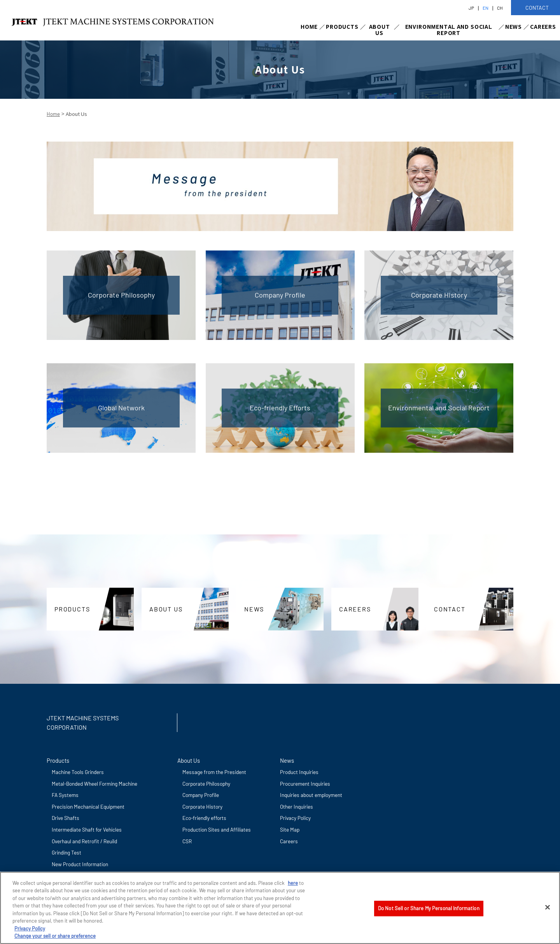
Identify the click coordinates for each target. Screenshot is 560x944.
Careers (289, 841)
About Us (189, 760)
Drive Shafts (66, 818)
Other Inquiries (297, 807)
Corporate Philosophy (121, 295)
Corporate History (439, 295)
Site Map (290, 829)
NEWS (514, 27)
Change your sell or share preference (55, 936)
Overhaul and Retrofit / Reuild (84, 841)
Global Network (121, 408)
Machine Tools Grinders (78, 772)
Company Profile (280, 295)
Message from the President (214, 772)
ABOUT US (380, 30)
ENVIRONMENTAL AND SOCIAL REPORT (449, 30)
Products (58, 760)
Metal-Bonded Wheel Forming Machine (94, 784)
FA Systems (65, 795)
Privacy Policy (295, 818)
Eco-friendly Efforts (280, 408)
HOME (309, 27)
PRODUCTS (342, 27)
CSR (187, 841)
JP (471, 8)
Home (53, 114)
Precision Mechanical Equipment (88, 807)
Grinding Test (66, 852)
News (287, 760)
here (293, 883)
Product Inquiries (299, 772)
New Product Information (80, 864)
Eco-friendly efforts (204, 818)
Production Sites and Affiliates (217, 829)
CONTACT (450, 609)
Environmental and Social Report (439, 408)
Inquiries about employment (311, 795)
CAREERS (543, 27)
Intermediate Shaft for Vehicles (87, 829)
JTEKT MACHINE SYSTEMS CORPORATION (83, 722)
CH (500, 8)
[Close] (548, 907)
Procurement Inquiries (305, 784)
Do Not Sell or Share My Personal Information (429, 908)
